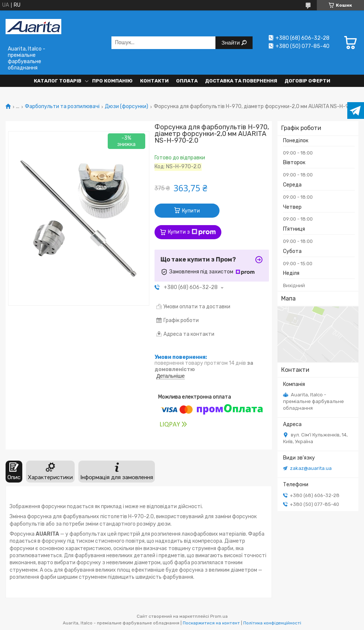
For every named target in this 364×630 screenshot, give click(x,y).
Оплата (187, 81)
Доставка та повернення (241, 81)
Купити (191, 211)
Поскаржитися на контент (211, 623)
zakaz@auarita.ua (311, 468)
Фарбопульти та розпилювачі (62, 107)
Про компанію (112, 81)
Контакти (154, 81)
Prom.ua (219, 616)
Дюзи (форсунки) (126, 107)
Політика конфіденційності (272, 623)
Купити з (192, 232)
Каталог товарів (58, 81)
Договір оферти (307, 81)
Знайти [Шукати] (231, 43)
